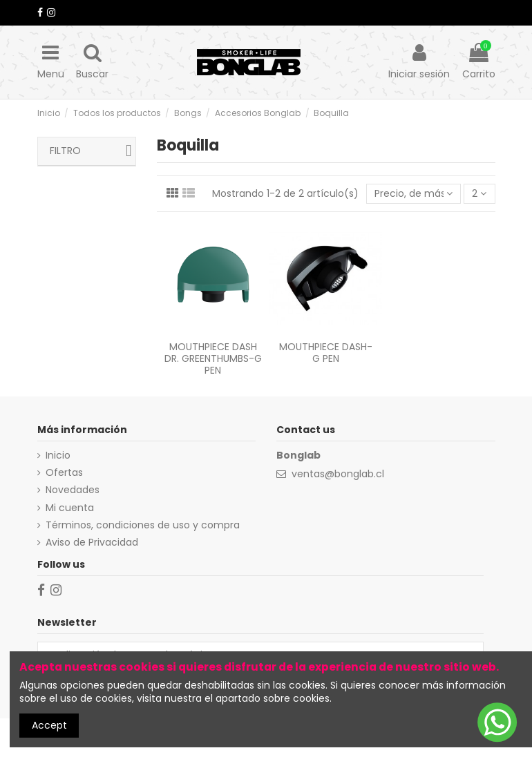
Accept (49, 725)
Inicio (58, 456)
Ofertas (64, 473)
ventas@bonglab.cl (338, 474)
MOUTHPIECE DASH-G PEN (326, 353)
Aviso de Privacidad (92, 543)
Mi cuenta (70, 508)
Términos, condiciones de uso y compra (143, 525)
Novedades (73, 490)
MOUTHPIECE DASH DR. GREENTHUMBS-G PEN (213, 358)
